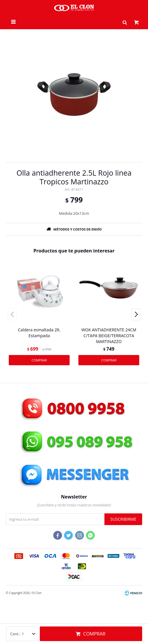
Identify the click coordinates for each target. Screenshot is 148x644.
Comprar (94, 634)
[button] (125, 22)
